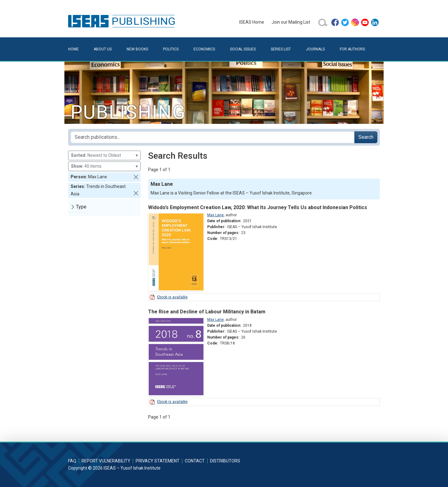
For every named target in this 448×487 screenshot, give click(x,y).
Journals (315, 49)
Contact (195, 461)
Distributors (225, 461)
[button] (136, 177)
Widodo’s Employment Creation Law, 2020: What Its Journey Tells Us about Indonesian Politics (258, 207)
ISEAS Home (252, 22)
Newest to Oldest (104, 155)
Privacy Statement (158, 461)
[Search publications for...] (213, 137)
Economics (204, 49)
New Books (137, 49)
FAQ (72, 461)
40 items (104, 166)
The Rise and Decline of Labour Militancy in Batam (207, 312)
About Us (103, 49)
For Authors (352, 49)
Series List (281, 49)
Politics (171, 49)
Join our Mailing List (291, 22)
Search (366, 137)
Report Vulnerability (106, 461)
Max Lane (215, 215)
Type (81, 207)
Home (73, 49)
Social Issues (243, 49)
